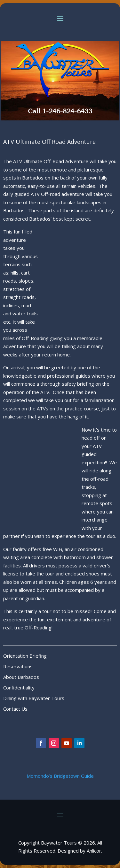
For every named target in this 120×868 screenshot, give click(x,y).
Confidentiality (19, 688)
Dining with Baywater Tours (34, 698)
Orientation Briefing (25, 656)
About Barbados (21, 677)
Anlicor (94, 851)
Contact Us (15, 709)
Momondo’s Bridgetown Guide (60, 776)
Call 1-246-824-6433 (60, 111)
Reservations (18, 666)
